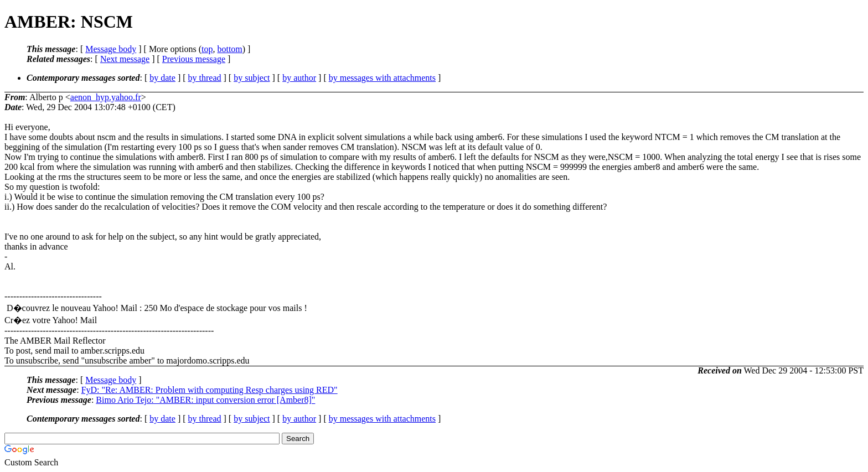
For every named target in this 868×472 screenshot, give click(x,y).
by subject (252, 78)
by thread (205, 78)
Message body (111, 49)
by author (299, 78)
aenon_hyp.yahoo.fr (106, 97)
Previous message (194, 59)
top (207, 49)
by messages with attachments (382, 78)
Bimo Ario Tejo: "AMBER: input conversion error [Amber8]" (205, 400)
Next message (125, 59)
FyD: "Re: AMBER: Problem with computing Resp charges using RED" (210, 390)
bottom (229, 49)
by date (162, 78)
